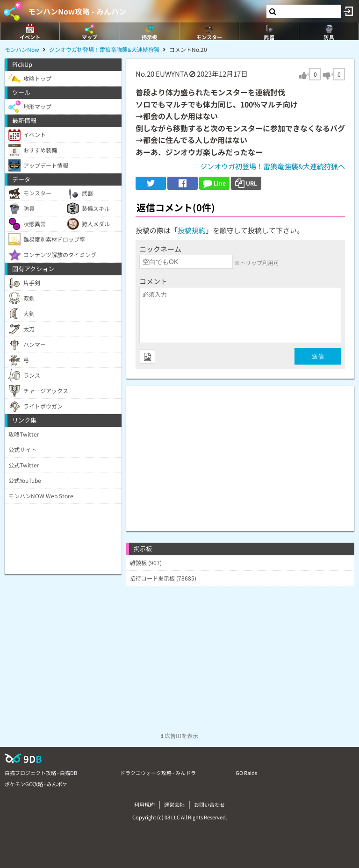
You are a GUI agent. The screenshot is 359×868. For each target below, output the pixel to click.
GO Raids (246, 773)
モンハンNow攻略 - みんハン (77, 11)
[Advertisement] (240, 452)
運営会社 (174, 804)
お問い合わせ (209, 804)
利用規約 (144, 804)
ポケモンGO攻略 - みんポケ (36, 784)
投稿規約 (192, 230)
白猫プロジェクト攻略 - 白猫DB (41, 773)
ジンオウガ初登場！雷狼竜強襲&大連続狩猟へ (273, 166)
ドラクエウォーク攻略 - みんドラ (158, 773)
